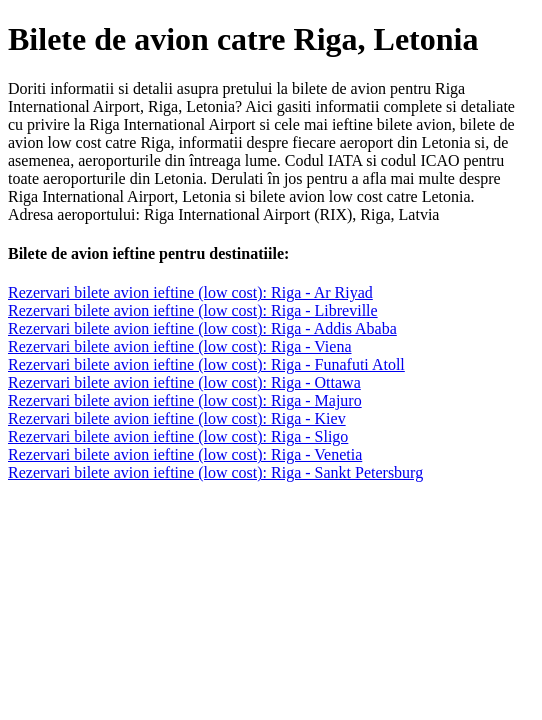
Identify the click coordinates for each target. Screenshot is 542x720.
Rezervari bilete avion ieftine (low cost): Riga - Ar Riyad (190, 292)
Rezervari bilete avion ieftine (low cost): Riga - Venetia (185, 454)
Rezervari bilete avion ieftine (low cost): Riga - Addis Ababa (202, 328)
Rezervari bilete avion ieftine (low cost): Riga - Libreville (193, 310)
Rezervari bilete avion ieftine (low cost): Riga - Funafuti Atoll (206, 364)
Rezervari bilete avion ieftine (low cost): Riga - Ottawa (184, 382)
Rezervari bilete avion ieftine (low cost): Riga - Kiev (177, 418)
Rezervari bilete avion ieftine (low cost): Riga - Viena (180, 346)
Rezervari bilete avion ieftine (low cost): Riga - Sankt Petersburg (215, 472)
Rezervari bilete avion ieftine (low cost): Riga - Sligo (178, 436)
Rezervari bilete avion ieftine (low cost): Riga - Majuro (185, 400)
